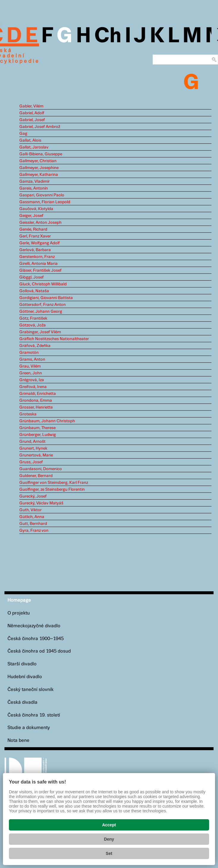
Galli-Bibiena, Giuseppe (41, 154)
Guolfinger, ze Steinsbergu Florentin (52, 489)
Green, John (31, 373)
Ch (108, 36)
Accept (109, 825)
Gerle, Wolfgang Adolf (40, 243)
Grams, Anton (32, 359)
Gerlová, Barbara (35, 250)
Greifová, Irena (33, 387)
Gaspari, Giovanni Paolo (42, 195)
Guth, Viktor (30, 510)
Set (109, 853)
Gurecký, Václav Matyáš (41, 503)
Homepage (19, 600)
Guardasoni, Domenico (41, 469)
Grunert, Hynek (33, 448)
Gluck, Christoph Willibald (43, 284)
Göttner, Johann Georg (41, 312)
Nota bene (18, 740)
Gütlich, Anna (32, 517)
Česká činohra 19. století (34, 715)
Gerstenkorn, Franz (37, 257)
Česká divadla (22, 702)
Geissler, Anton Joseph (40, 223)
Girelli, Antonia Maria (39, 264)
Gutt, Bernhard (33, 524)
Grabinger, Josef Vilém (40, 332)
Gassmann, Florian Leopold (45, 202)
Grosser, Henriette (36, 407)
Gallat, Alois (30, 140)
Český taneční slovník (30, 690)
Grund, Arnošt (32, 442)
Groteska (28, 414)
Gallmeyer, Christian (38, 161)
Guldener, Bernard (36, 476)
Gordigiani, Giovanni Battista (46, 298)
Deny (109, 839)
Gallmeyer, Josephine (39, 168)
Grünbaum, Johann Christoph (47, 421)
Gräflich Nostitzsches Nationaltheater (54, 339)
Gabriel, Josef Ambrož (40, 127)
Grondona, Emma (36, 401)
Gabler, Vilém (31, 106)
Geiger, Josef (31, 216)
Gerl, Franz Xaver (35, 236)
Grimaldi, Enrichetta (38, 394)
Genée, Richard (33, 229)
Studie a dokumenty (29, 728)
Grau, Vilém (30, 366)
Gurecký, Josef (33, 496)
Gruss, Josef (31, 462)
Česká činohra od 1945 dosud (39, 651)
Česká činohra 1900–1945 (36, 639)
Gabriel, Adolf (32, 113)
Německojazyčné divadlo (34, 626)
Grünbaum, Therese (37, 428)
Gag (23, 134)
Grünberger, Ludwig (38, 435)
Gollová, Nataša (34, 291)
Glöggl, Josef (32, 277)
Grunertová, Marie (36, 455)
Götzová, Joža (33, 325)
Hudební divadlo (25, 677)
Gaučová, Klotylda (36, 209)
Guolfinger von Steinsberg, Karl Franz (54, 483)
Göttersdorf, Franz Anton (43, 305)
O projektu (19, 613)
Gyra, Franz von (34, 531)
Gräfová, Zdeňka (35, 346)
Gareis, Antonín (34, 188)
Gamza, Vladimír (34, 182)
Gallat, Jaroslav (34, 147)
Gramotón (29, 353)
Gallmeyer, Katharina (39, 175)
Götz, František (33, 318)
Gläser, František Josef (40, 270)
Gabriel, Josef (32, 120)
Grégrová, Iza (32, 380)
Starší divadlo (22, 664)
